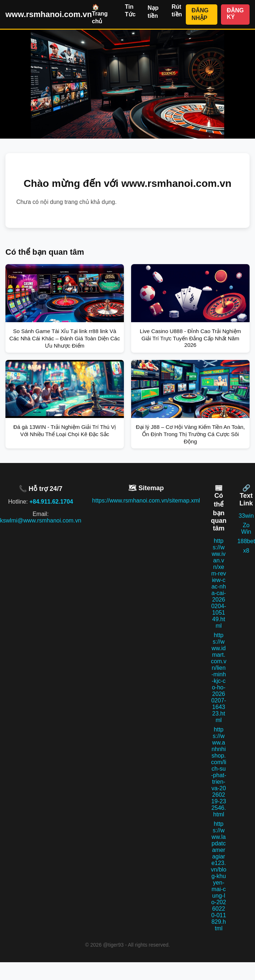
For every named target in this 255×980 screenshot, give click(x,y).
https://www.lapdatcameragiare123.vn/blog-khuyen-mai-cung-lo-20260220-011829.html (219, 876)
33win (246, 516)
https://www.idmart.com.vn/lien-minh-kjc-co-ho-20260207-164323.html (219, 678)
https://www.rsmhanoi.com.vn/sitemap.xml (146, 501)
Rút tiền (177, 11)
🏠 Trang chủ (100, 14)
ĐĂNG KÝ (235, 14)
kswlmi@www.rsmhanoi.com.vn (41, 520)
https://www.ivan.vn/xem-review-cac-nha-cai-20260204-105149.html (219, 583)
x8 (246, 551)
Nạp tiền (153, 12)
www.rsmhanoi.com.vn (49, 14)
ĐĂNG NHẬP (200, 14)
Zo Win (246, 528)
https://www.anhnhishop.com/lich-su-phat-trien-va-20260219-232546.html (219, 772)
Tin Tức (130, 11)
